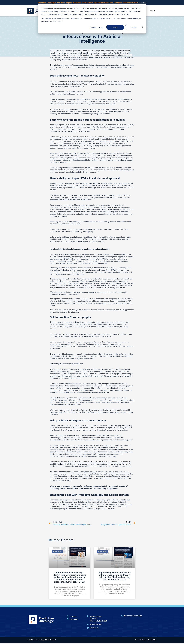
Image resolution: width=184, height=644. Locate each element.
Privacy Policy (152, 641)
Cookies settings (97, 27)
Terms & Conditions (140, 641)
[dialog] (92, 19)
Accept (115, 27)
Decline (134, 27)
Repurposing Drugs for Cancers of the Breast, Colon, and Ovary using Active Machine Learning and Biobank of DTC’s (115, 577)
